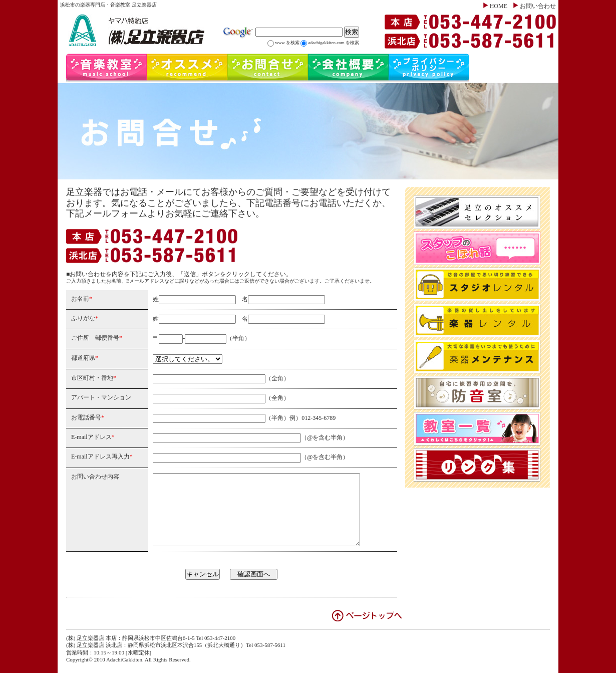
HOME (499, 6)
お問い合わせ (538, 6)
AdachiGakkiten (124, 659)
